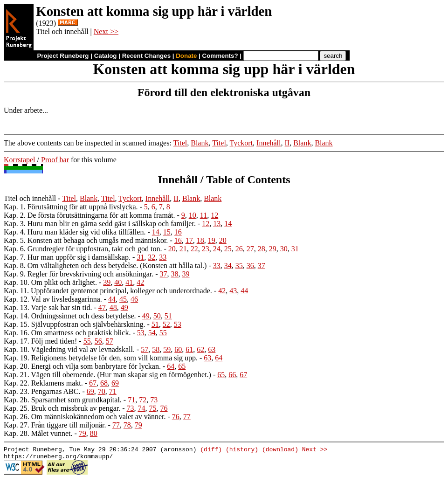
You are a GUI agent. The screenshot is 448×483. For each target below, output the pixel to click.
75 (153, 408)
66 (232, 375)
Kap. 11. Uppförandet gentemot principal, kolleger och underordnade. (108, 291)
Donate (186, 56)
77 (187, 417)
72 (143, 400)
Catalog (106, 56)
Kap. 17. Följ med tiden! (40, 341)
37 (262, 266)
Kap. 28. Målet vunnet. (38, 433)
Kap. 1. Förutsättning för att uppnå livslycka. (71, 207)
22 (194, 249)
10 (193, 215)
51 (168, 316)
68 (104, 383)
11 (203, 215)
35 (239, 266)
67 (243, 375)
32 (152, 257)
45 (123, 299)
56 (98, 341)
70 (102, 391)
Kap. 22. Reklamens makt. (43, 383)
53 (178, 324)
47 (102, 307)
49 (124, 307)
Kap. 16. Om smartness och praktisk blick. (67, 333)
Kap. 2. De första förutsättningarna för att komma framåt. (89, 215)
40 (118, 282)
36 (250, 266)
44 (244, 291)
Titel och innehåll (30, 198)
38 (175, 274)
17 (189, 240)
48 (113, 307)
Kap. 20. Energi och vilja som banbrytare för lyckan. (82, 366)
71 (113, 391)
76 (164, 408)
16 (178, 232)
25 (228, 249)
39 (186, 274)
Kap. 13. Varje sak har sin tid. (48, 307)
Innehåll (269, 143)
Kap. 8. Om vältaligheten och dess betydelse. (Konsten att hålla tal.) (105, 266)
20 (223, 240)
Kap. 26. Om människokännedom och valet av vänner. (85, 417)
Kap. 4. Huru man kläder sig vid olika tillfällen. (75, 232)
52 (166, 324)
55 (163, 333)
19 (212, 240)
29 (273, 249)
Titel (180, 143)
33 (163, 257)
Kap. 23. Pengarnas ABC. (42, 391)
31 (295, 249)
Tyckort (241, 143)
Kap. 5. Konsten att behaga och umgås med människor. (86, 240)
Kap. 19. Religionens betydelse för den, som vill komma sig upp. (101, 358)
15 (167, 232)
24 (217, 249)
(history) (242, 450)
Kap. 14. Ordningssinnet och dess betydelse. (70, 316)
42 (140, 282)
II (287, 143)
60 (178, 349)
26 (239, 249)
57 (110, 341)
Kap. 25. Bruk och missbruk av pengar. (62, 408)
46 (134, 299)
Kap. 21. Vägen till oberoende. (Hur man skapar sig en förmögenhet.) (107, 375)
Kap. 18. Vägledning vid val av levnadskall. (69, 349)
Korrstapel (20, 160)
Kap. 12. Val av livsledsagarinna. (53, 299)
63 (212, 349)
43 (233, 291)
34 (228, 266)
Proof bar (55, 160)
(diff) (211, 450)
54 (152, 333)
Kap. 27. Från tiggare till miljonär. (55, 425)
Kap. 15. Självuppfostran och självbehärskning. (75, 324)
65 (182, 366)
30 (284, 249)
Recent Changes (146, 56)
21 (183, 249)
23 (206, 249)
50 (157, 316)
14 (228, 224)
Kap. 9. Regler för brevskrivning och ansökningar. (79, 274)
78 (127, 425)
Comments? (220, 56)
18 (200, 240)
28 (262, 249)
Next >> (106, 31)
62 (200, 349)
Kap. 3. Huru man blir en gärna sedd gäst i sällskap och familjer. (100, 224)
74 (142, 408)
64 (219, 358)
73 (154, 400)
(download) (280, 450)
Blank (200, 143)
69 (115, 383)
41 (129, 282)
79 (138, 425)
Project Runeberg (63, 56)
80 (94, 433)
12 (214, 215)
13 (217, 224)
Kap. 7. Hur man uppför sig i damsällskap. (67, 257)
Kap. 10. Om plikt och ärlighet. (50, 282)
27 (250, 249)
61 (189, 349)
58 (156, 349)
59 (167, 349)
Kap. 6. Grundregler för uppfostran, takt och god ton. (83, 249)
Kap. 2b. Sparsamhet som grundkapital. (63, 400)
